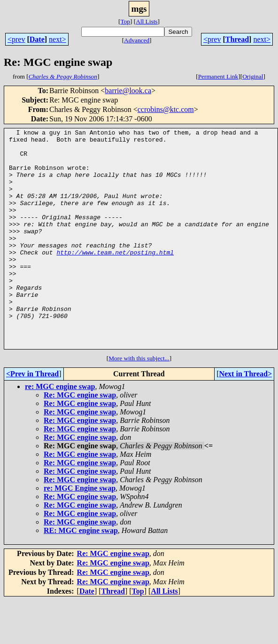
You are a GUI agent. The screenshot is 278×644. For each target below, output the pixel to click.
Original (253, 76)
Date (37, 39)
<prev (16, 39)
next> (58, 39)
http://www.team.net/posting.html (115, 278)
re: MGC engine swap (60, 430)
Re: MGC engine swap (80, 439)
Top (125, 21)
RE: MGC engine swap (81, 574)
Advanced (137, 40)
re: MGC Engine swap (80, 532)
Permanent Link (218, 76)
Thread (237, 39)
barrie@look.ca (128, 91)
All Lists (147, 21)
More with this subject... (139, 402)
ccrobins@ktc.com (166, 109)
